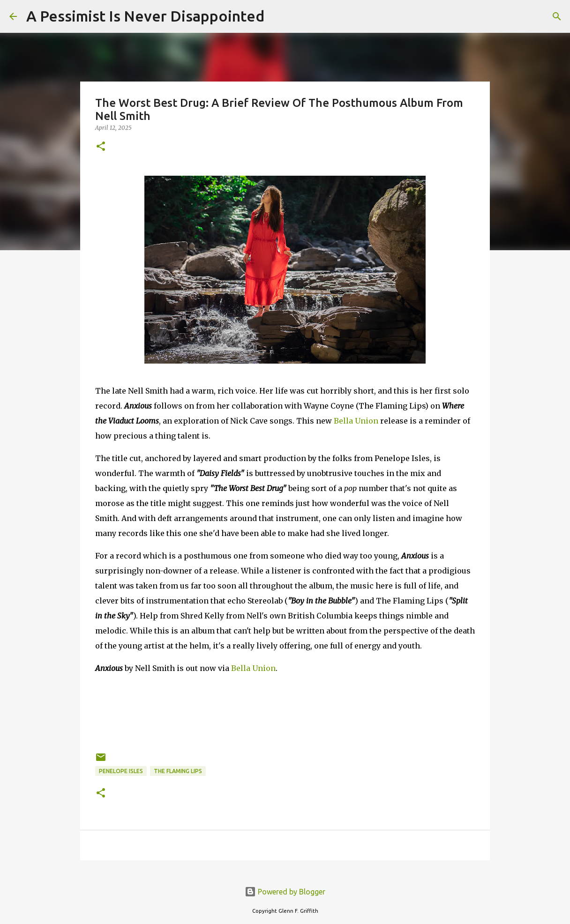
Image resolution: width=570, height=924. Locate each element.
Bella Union (356, 421)
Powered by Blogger (285, 892)
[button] (101, 147)
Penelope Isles (121, 771)
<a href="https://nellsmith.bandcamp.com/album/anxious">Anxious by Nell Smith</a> (285, 711)
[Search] (277, 16)
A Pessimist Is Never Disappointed (145, 16)
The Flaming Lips (178, 771)
